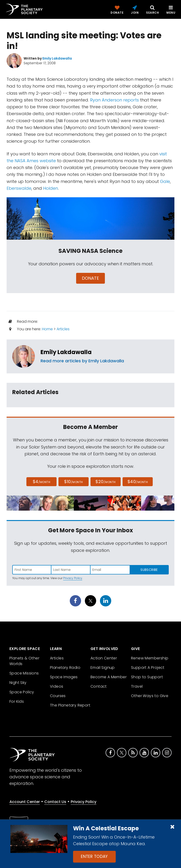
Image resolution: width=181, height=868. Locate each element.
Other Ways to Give (150, 696)
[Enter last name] (71, 570)
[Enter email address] (110, 570)
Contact (99, 686)
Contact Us (55, 802)
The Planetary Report (70, 705)
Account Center (25, 802)
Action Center (104, 658)
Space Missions (24, 673)
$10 (73, 482)
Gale (165, 181)
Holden (51, 188)
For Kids (17, 701)
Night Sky (18, 683)
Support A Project (148, 668)
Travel (137, 686)
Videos (57, 686)
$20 (105, 482)
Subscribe (149, 570)
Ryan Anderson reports (114, 100)
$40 (138, 482)
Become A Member (109, 677)
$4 (42, 482)
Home (47, 329)
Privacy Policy (73, 578)
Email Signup (103, 668)
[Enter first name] (32, 570)
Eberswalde (19, 188)
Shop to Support (147, 677)
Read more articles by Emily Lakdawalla (82, 361)
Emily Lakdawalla (66, 352)
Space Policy (22, 692)
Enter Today (94, 856)
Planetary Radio (65, 668)
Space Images (64, 677)
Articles (63, 329)
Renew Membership (150, 658)
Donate (91, 278)
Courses (58, 696)
